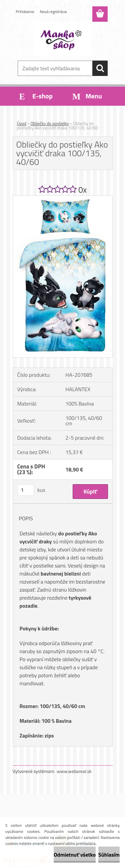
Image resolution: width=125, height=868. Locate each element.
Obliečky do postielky (50, 123)
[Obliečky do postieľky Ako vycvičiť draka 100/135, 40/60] (63, 198)
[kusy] (26, 490)
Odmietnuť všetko (75, 855)
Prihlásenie (25, 12)
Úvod (22, 123)
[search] (100, 68)
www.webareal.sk (74, 771)
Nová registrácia (53, 12)
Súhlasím (109, 855)
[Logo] (62, 39)
